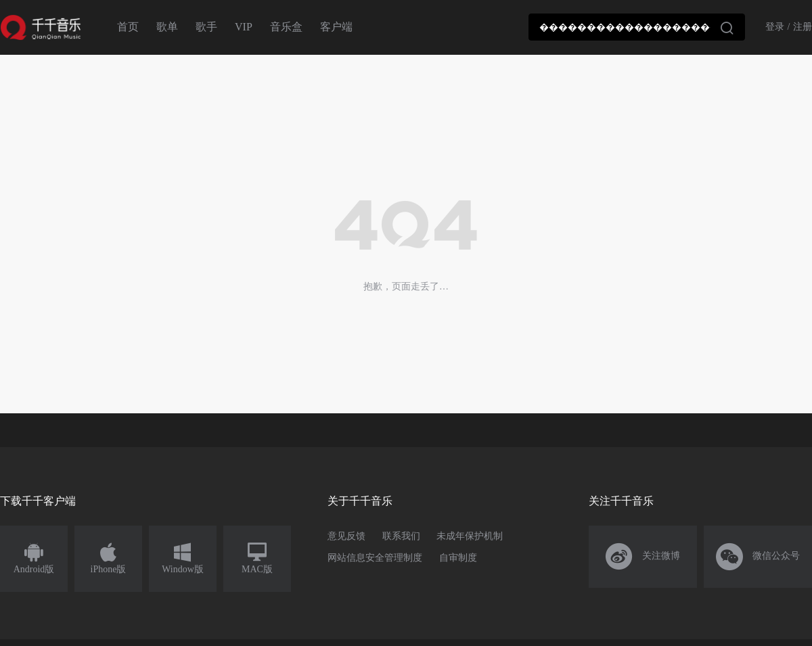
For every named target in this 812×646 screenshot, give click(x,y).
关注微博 (643, 557)
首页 (128, 27)
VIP (244, 27)
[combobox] (637, 27)
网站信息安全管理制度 (375, 558)
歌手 (206, 27)
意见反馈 (346, 536)
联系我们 (401, 536)
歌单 (167, 27)
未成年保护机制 (470, 536)
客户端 (336, 27)
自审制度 (458, 558)
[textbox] (637, 27)
